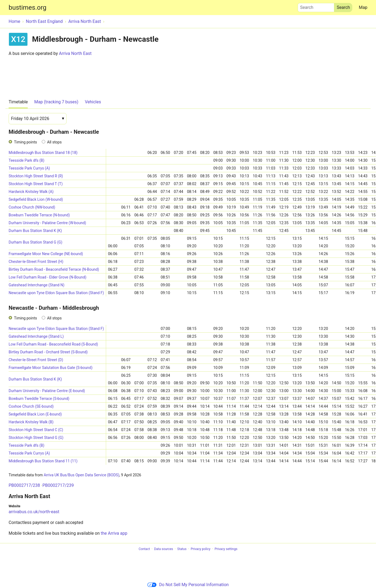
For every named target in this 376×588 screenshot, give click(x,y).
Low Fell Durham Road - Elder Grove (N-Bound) (48, 277)
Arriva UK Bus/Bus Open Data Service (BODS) (81, 475)
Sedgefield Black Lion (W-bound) (36, 199)
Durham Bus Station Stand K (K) (35, 231)
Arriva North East (75, 53)
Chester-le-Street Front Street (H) (36, 262)
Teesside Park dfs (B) (27, 160)
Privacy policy (201, 549)
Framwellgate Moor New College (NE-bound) (46, 254)
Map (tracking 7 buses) (56, 102)
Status (182, 549)
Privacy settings (226, 549)
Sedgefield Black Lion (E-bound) (35, 414)
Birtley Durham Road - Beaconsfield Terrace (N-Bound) (54, 269)
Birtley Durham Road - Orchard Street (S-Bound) (48, 352)
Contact (144, 549)
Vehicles (93, 102)
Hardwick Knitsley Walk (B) (31, 422)
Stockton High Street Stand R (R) (36, 176)
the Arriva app (114, 533)
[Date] (38, 119)
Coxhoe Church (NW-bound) (32, 207)
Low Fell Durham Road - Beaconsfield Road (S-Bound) (53, 344)
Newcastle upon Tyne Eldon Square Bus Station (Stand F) (56, 293)
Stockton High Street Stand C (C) (36, 430)
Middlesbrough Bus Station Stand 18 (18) (43, 153)
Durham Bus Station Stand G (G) (35, 242)
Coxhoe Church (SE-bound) (31, 406)
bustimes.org (27, 8)
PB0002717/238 (24, 485)
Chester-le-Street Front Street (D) (36, 360)
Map (363, 7)
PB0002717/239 (58, 485)
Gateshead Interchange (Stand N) (36, 285)
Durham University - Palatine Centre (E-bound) (47, 391)
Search (316, 6)
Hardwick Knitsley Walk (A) (31, 192)
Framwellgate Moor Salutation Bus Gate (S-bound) (51, 368)
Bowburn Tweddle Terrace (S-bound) (39, 399)
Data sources (163, 549)
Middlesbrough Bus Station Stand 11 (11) (43, 461)
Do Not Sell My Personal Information (188, 585)
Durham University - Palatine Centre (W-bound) (47, 223)
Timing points (25, 142)
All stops (54, 142)
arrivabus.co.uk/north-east (34, 512)
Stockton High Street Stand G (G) (36, 438)
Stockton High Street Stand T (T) (36, 184)
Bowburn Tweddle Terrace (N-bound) (39, 215)
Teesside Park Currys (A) (29, 168)
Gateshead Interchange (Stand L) (36, 336)
